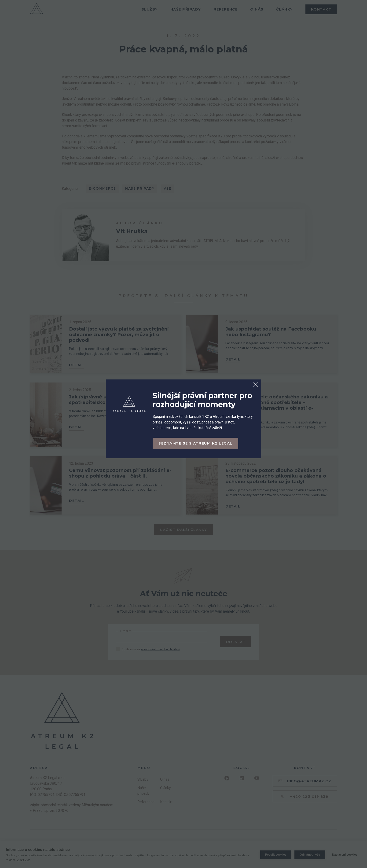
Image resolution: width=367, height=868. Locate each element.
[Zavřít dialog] (256, 385)
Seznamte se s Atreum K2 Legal (195, 443)
